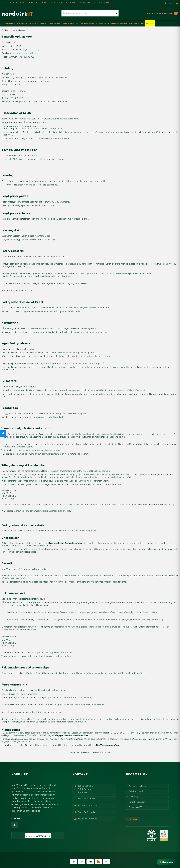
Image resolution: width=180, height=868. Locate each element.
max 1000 (139, 23)
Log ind (169, 3)
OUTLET (150, 23)
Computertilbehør (50, 23)
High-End (22, 23)
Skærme (33, 23)
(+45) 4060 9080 (86, 799)
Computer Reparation (120, 23)
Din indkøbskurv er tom (163, 13)
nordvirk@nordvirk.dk (88, 805)
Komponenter (71, 23)
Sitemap (134, 819)
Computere (9, 23)
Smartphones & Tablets (93, 23)
